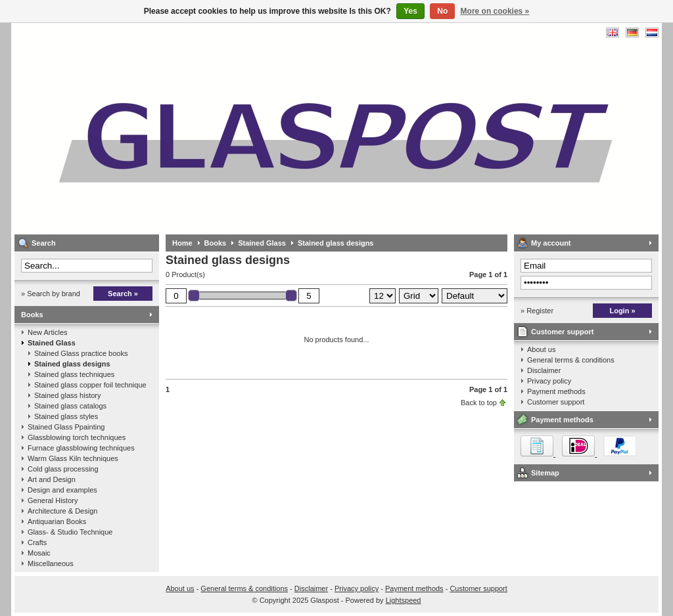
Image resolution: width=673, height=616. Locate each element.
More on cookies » (495, 11)
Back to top (479, 403)
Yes (410, 11)
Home (182, 243)
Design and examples (62, 490)
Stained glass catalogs (70, 406)
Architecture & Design (62, 511)
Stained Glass (52, 343)
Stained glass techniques (74, 374)
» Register (537, 311)
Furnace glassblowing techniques (81, 448)
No (442, 11)
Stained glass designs (72, 364)
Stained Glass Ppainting (66, 427)
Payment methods (556, 391)
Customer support (562, 332)
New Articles (48, 332)
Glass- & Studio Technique (70, 532)
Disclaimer (544, 370)
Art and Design (52, 479)
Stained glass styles (66, 416)
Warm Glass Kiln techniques (73, 458)
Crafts (37, 542)
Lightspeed (404, 600)
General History (53, 500)
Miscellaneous (51, 563)
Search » (123, 294)
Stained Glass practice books (81, 353)
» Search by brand (51, 294)
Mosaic (39, 553)
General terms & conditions (571, 360)
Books (32, 315)
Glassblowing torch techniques (77, 437)
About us (541, 349)
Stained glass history (68, 395)
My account (551, 243)
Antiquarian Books (57, 521)
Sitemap (545, 473)
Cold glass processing (63, 469)
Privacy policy (549, 381)
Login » (622, 311)
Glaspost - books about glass (189, 128)
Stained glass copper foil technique (90, 385)
